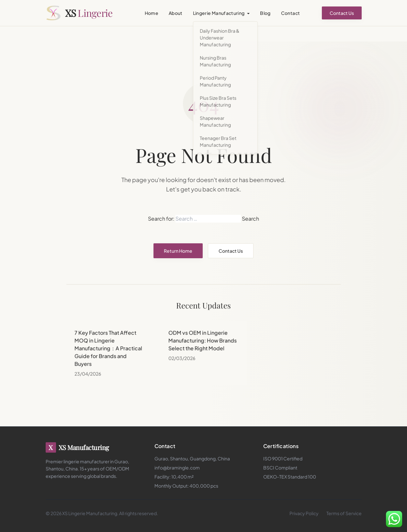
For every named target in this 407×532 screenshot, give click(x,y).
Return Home (178, 251)
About (176, 13)
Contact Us (342, 13)
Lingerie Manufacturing (219, 13)
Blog (265, 13)
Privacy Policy (304, 513)
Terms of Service (344, 513)
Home (152, 13)
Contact (290, 13)
